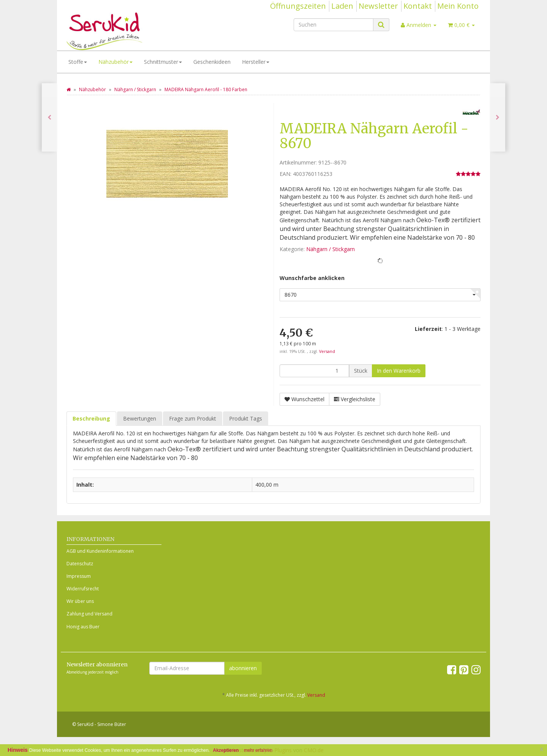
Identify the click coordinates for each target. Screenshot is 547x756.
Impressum (79, 576)
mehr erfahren (258, 750)
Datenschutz (80, 564)
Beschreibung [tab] (91, 418)
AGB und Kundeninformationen (100, 551)
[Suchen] (334, 25)
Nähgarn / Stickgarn (330, 249)
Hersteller (256, 62)
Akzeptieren (226, 750)
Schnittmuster (163, 62)
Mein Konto (458, 6)
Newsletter (378, 6)
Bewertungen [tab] (140, 418)
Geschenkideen (212, 62)
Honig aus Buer (83, 627)
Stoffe (78, 62)
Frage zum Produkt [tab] (193, 418)
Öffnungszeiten (298, 6)
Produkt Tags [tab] (246, 418)
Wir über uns (80, 601)
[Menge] (314, 371)
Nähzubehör (115, 62)
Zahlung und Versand (89, 614)
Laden (342, 6)
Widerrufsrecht (83, 589)
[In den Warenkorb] (399, 371)
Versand (327, 351)
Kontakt (418, 6)
